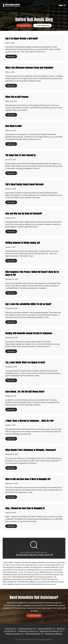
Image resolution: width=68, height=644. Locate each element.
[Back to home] (12, 5)
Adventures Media (46, 639)
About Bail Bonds (42, 26)
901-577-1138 (24, 26)
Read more (11, 56)
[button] (62, 5)
